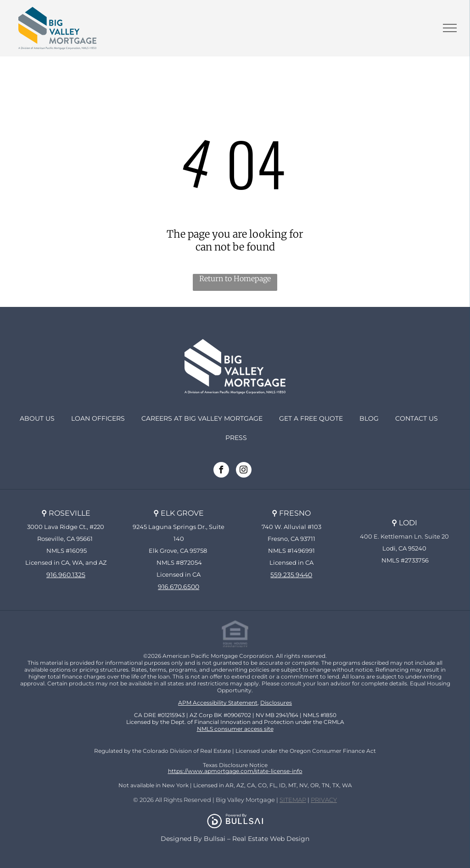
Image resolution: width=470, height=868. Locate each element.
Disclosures (276, 703)
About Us (37, 418)
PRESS (236, 438)
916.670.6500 (179, 587)
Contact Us (417, 418)
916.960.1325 (66, 575)
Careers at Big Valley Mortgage (202, 418)
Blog (369, 418)
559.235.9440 (291, 575)
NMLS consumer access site (235, 729)
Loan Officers (98, 418)
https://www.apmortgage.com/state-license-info (235, 771)
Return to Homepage (235, 278)
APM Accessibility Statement (218, 703)
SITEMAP (293, 800)
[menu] (450, 28)
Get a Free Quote (311, 418)
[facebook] (221, 471)
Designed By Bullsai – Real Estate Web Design (235, 839)
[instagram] (244, 471)
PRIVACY (324, 800)
